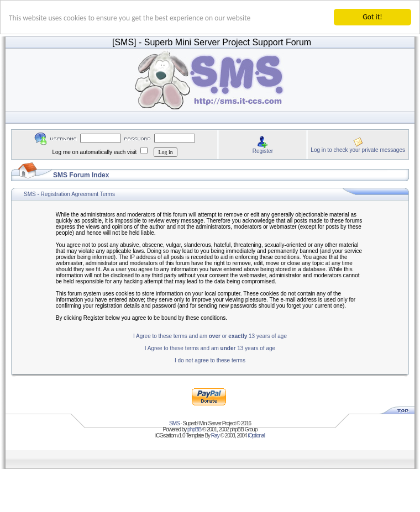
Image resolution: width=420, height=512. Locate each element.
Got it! (372, 17)
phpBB (194, 429)
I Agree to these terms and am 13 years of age (210, 348)
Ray (215, 436)
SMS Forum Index (81, 175)
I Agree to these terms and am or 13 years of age (210, 336)
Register (263, 151)
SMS (174, 423)
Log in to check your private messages (358, 149)
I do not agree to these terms (210, 360)
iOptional (256, 436)
